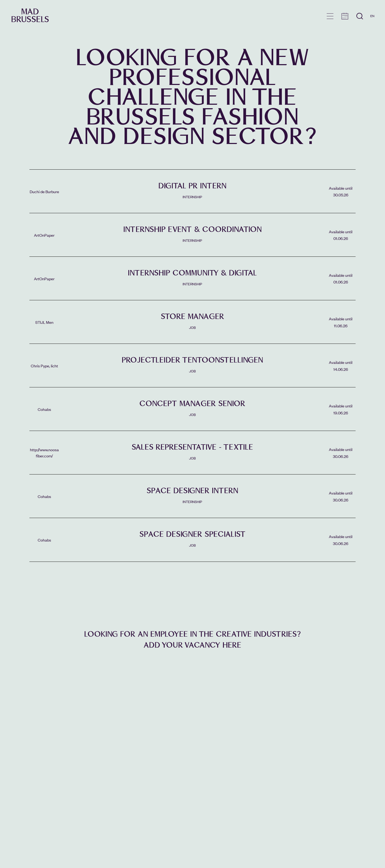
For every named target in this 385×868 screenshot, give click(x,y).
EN (372, 16)
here (232, 645)
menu (330, 16)
